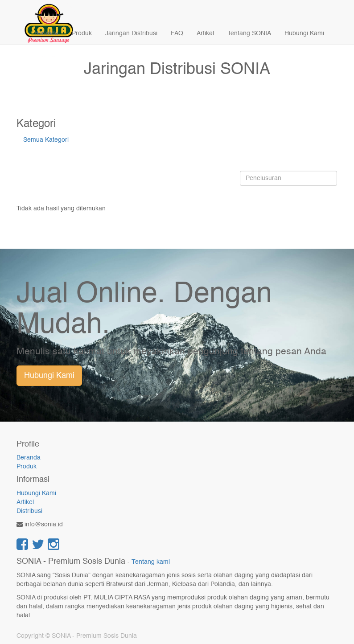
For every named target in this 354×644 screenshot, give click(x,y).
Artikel (25, 502)
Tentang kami (151, 562)
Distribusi (29, 511)
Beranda (29, 458)
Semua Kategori (46, 140)
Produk (27, 467)
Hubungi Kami (49, 376)
